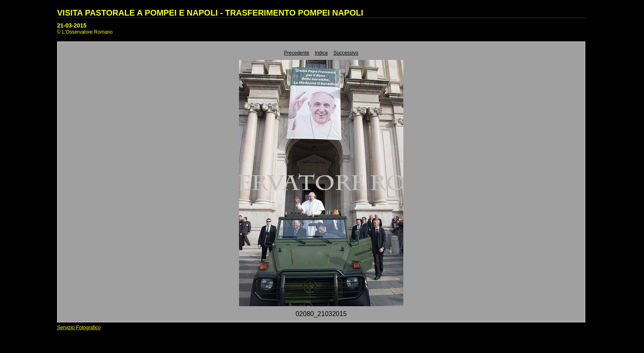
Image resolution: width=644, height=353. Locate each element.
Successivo (346, 53)
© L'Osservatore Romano (85, 32)
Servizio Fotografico (79, 328)
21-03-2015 (72, 25)
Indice (321, 53)
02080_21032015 (321, 314)
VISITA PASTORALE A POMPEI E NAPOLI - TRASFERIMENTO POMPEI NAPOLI (210, 13)
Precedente (297, 53)
